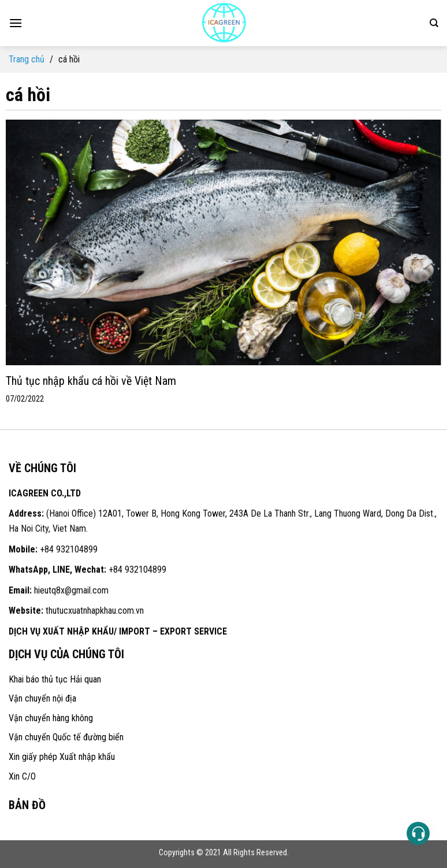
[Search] (434, 23)
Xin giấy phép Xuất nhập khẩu (62, 757)
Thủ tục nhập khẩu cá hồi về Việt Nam (91, 381)
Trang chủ (27, 59)
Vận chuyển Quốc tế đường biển (66, 737)
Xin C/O (22, 776)
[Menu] (16, 23)
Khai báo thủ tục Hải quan (55, 679)
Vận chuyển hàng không (51, 718)
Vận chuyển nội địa (42, 698)
